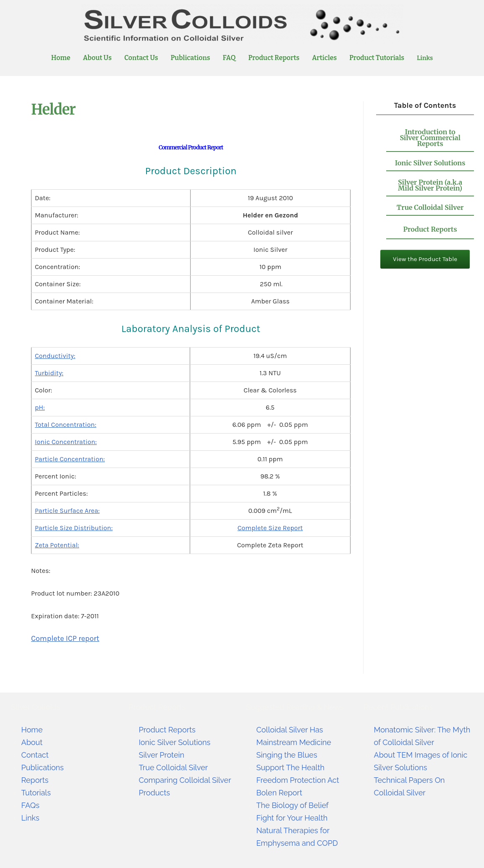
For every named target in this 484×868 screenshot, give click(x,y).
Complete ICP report (65, 638)
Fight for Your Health (292, 818)
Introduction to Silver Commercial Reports (430, 138)
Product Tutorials (377, 58)
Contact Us (141, 58)
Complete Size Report (270, 528)
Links (425, 58)
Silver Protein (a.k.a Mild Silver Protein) (430, 185)
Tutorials (36, 793)
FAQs (30, 805)
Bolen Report (279, 793)
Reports (35, 780)
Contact (35, 755)
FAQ (229, 58)
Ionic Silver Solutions (430, 163)
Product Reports (274, 58)
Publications (191, 58)
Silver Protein (162, 755)
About (32, 742)
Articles (324, 58)
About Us (97, 58)
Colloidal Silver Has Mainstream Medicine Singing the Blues (294, 742)
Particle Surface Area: (67, 511)
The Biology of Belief (293, 805)
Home (61, 58)
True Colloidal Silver (430, 207)
